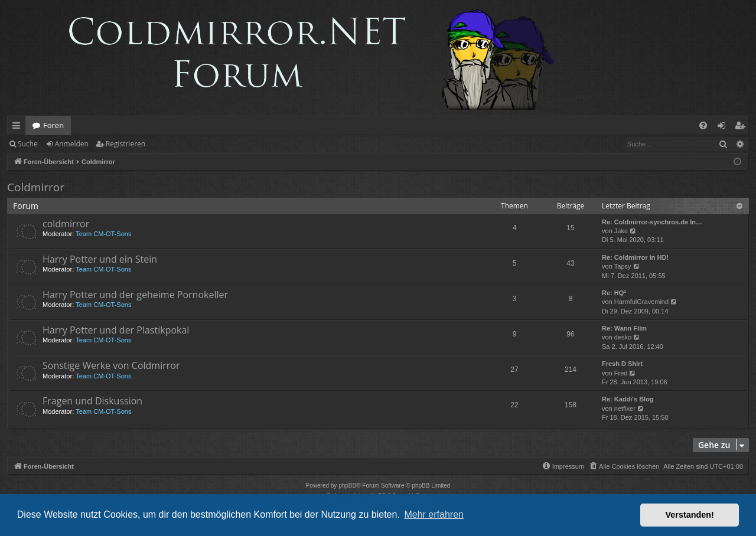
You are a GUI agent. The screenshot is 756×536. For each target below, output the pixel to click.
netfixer (625, 408)
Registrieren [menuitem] (742, 128)
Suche (28, 144)
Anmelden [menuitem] (725, 128)
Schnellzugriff (19, 128)
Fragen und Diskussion (92, 401)
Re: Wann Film (624, 328)
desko (623, 337)
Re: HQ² (614, 293)
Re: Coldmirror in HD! (635, 257)
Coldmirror (36, 187)
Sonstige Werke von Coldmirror (111, 365)
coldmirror (66, 224)
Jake (621, 231)
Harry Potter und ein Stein (100, 259)
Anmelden (72, 144)
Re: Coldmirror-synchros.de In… (652, 222)
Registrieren (126, 144)
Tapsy (623, 266)
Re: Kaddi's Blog (628, 399)
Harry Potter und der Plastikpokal (116, 330)
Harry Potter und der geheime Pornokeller (135, 295)
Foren (53, 125)
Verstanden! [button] (690, 515)
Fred (621, 373)
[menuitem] (703, 125)
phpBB (347, 486)
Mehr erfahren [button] (434, 514)
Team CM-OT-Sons (103, 234)
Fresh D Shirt (622, 364)
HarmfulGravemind (641, 302)
